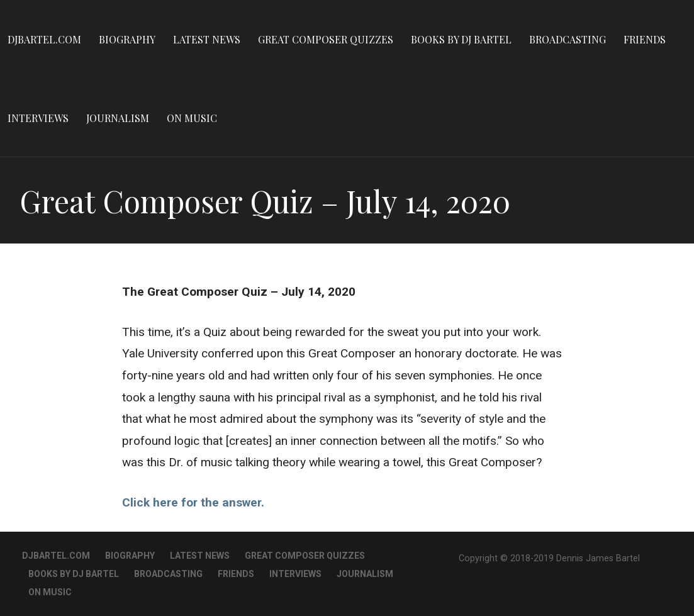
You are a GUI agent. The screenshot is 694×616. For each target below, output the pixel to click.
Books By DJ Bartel (461, 39)
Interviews (38, 118)
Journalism (118, 118)
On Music (192, 118)
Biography (127, 39)
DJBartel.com (44, 39)
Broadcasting (568, 39)
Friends (645, 39)
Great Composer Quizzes (326, 39)
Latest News (207, 39)
